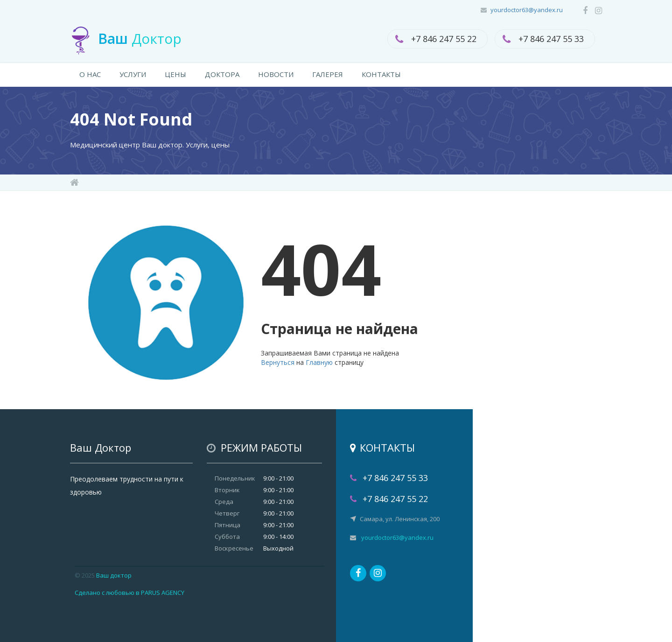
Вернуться (278, 362)
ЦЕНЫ (175, 74)
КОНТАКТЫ (381, 74)
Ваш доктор (114, 575)
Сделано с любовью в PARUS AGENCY (129, 593)
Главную (319, 362)
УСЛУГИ (133, 74)
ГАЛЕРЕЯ (328, 74)
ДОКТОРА (222, 74)
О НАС (90, 74)
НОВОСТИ (276, 74)
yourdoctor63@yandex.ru (527, 10)
